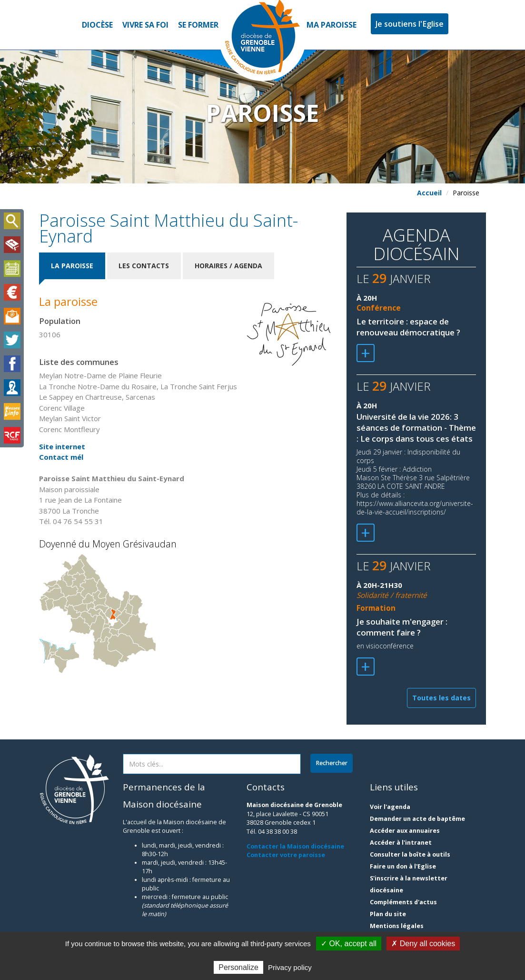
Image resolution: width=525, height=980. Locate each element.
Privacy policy (290, 967)
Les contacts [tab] (144, 266)
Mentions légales (397, 926)
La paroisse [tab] (72, 266)
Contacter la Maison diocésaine (295, 846)
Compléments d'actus (403, 902)
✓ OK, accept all (349, 944)
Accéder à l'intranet (401, 843)
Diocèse (97, 25)
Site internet (62, 446)
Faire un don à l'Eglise (403, 866)
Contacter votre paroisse (286, 855)
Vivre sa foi (145, 25)
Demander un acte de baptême (417, 819)
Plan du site (388, 914)
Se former (198, 25)
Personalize (238, 967)
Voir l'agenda (390, 807)
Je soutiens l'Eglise (410, 24)
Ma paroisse (332, 25)
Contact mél (61, 457)
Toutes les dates (441, 698)
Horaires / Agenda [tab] (229, 266)
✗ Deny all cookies (423, 944)
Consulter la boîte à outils (410, 854)
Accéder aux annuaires (405, 831)
